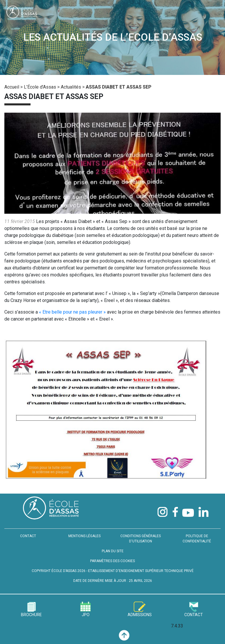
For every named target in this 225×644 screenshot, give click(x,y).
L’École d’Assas (40, 87)
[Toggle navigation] (210, 14)
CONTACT (28, 536)
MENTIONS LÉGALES (84, 536)
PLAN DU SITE (113, 551)
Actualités (71, 87)
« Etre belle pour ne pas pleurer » (72, 312)
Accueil (12, 87)
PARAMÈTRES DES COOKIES (112, 561)
